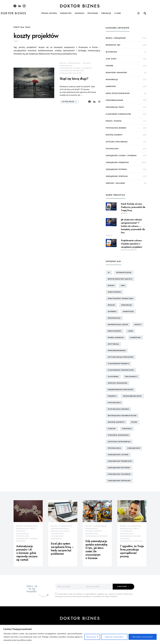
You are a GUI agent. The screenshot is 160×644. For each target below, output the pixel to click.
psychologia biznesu (116, 128)
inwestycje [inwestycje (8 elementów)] (128, 311)
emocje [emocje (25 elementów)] (111, 305)
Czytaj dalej (68, 102)
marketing (111, 86)
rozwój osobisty (114, 135)
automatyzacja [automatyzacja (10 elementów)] (124, 272)
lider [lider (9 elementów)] (130, 331)
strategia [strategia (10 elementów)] (127, 429)
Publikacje (106, 13)
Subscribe (122, 586)
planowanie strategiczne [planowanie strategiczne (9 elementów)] (121, 370)
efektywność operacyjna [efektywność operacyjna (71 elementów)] (121, 298)
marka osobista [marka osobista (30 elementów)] (116, 338)
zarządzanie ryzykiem (71, 73)
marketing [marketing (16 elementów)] (136, 338)
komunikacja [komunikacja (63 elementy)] (114, 318)
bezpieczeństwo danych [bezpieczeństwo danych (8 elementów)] (120, 279)
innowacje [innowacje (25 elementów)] (126, 305)
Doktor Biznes (80, 6)
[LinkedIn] (20, 6)
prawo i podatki (114, 121)
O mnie (118, 13)
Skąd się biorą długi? (74, 79)
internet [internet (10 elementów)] (112, 311)
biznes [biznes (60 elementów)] (111, 285)
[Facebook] (15, 6)
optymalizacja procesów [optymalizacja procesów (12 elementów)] (121, 357)
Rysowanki (93, 13)
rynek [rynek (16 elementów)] (134, 422)
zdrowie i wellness (115, 183)
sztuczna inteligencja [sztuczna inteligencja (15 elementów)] (119, 442)
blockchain (111, 52)
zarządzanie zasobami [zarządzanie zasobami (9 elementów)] (119, 474)
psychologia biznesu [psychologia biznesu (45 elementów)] (118, 409)
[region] (80, 634)
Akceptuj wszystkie (143, 637)
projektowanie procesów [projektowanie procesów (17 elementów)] (121, 390)
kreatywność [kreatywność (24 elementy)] (115, 331)
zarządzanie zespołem (117, 176)
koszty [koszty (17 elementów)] (138, 325)
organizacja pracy (115, 107)
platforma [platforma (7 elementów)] (113, 377)
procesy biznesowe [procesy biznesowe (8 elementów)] (118, 383)
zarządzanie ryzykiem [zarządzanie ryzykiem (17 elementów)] (119, 468)
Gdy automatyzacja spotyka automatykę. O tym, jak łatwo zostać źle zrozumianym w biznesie (97, 550)
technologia (112, 149)
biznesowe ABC (113, 45)
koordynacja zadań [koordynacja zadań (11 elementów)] (118, 325)
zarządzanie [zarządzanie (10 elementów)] (134, 448)
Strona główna (49, 13)
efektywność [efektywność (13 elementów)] (115, 292)
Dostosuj (91, 637)
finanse (87, 63)
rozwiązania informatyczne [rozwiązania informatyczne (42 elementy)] (122, 416)
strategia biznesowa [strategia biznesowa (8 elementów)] (118, 435)
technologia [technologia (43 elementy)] (114, 448)
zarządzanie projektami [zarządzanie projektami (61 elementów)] (120, 461)
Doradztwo (66, 13)
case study (111, 59)
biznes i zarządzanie (70, 63)
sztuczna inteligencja (117, 142)
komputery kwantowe (116, 73)
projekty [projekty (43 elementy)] (112, 396)
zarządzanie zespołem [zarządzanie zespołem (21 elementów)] (119, 481)
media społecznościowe (118, 93)
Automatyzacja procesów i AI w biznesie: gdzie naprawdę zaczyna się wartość (27, 553)
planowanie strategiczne (118, 114)
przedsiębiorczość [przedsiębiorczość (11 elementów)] (132, 396)
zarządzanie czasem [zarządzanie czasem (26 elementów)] (118, 455)
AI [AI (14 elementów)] (109, 272)
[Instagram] (24, 6)
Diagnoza (80, 13)
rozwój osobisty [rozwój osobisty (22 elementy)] (116, 422)
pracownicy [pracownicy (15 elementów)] (131, 377)
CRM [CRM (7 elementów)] (123, 285)
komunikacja (66, 66)
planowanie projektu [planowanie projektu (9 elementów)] (119, 364)
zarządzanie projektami (72, 71)
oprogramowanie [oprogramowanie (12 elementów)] (117, 351)
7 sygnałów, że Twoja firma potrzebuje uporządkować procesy (132, 551)
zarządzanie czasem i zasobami (76, 68)
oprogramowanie (115, 100)
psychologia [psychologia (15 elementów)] (114, 403)
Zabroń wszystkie (114, 637)
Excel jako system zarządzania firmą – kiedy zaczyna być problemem (62, 549)
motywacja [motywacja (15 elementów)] (113, 344)
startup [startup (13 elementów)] (112, 429)
